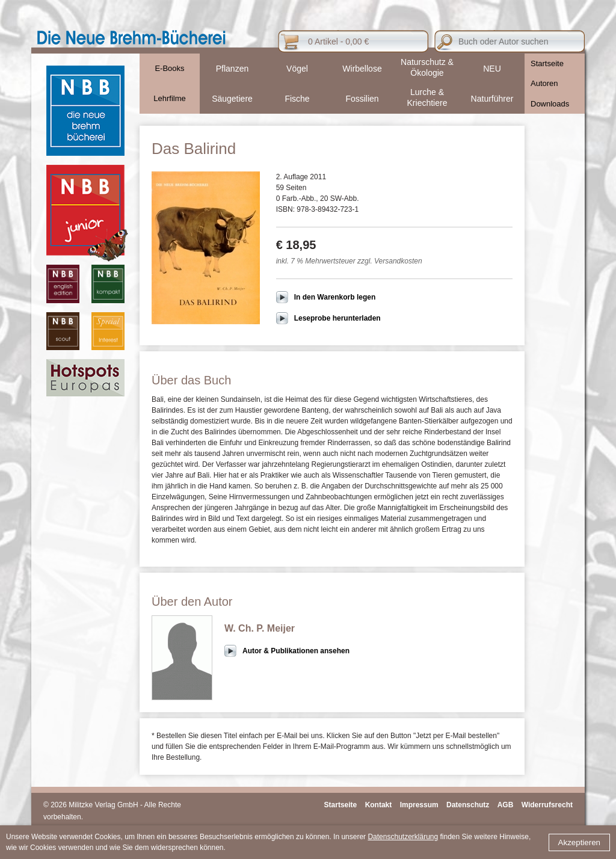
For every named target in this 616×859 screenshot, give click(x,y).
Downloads (550, 104)
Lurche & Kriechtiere (427, 97)
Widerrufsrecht (547, 805)
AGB (506, 805)
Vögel (297, 69)
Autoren (544, 83)
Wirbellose (362, 69)
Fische (297, 99)
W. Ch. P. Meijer (260, 628)
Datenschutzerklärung (403, 837)
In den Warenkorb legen (335, 297)
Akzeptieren (579, 842)
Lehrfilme (169, 98)
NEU (492, 69)
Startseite (547, 63)
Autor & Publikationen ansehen (296, 651)
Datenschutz (468, 805)
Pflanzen (232, 69)
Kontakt (379, 805)
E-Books (169, 68)
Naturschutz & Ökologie (427, 67)
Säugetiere (232, 99)
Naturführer (492, 99)
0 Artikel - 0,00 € (338, 42)
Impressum (419, 805)
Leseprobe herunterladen (337, 318)
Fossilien (362, 99)
